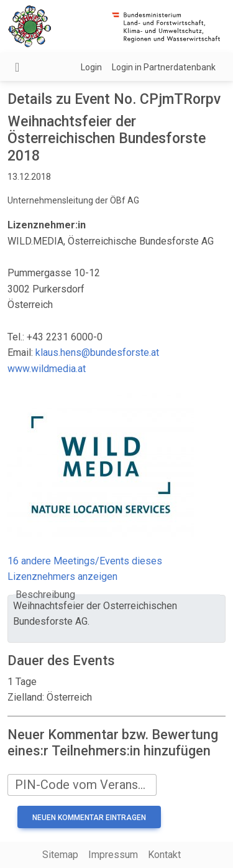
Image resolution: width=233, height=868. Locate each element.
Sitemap (60, 855)
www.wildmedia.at (47, 369)
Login (91, 67)
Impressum (113, 855)
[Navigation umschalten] (17, 67)
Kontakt (164, 855)
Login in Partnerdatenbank (164, 67)
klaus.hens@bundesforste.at (97, 352)
